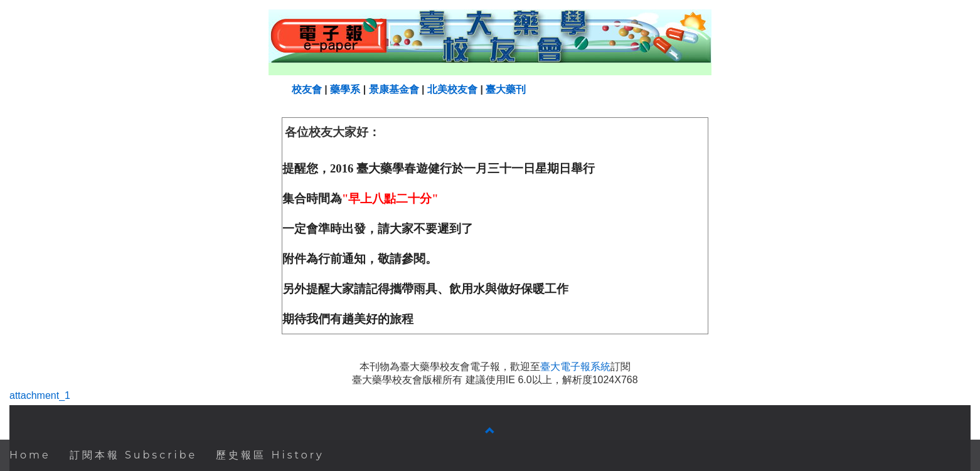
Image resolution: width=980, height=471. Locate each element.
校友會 (307, 89)
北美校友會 (452, 89)
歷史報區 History (270, 455)
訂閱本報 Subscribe (134, 455)
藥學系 (345, 89)
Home (30, 455)
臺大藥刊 (506, 89)
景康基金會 (394, 89)
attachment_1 (40, 395)
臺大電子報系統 (575, 367)
